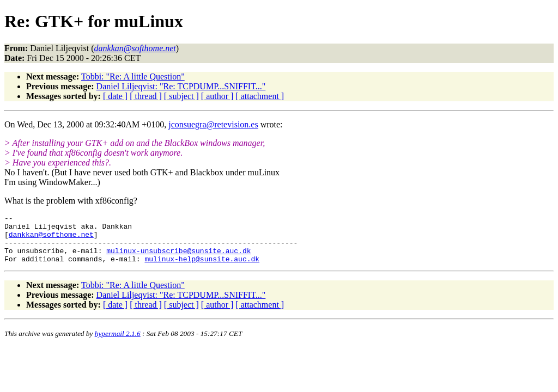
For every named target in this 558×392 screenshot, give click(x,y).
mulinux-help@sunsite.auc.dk (202, 268)
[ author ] (217, 96)
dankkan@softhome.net (51, 239)
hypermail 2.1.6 (118, 343)
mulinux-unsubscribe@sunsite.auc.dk (178, 259)
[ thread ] (146, 96)
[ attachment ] (260, 96)
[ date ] (115, 96)
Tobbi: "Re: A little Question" (133, 76)
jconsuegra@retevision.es (213, 124)
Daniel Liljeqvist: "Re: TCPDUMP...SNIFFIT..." (181, 86)
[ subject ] (181, 96)
